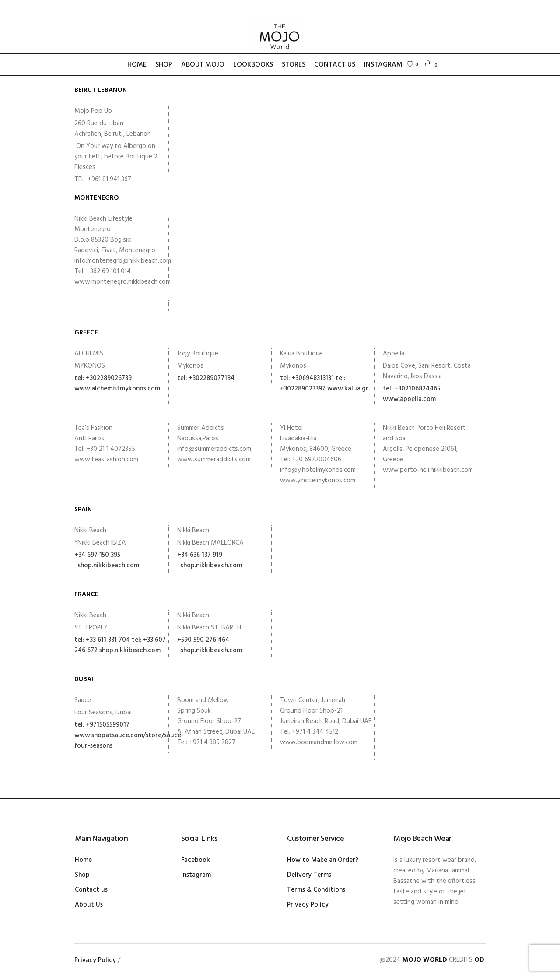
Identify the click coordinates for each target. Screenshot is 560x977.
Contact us (91, 890)
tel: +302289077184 (206, 378)
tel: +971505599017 (102, 725)
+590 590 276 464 (203, 640)
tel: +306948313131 (307, 378)
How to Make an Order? (323, 860)
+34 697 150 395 (97, 555)
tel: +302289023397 (313, 383)
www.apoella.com (409, 399)
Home (83, 860)
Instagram (196, 875)
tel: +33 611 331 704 (102, 640)
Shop (82, 875)
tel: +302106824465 (411, 389)
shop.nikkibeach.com (107, 566)
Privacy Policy (308, 905)
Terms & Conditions (316, 890)
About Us (89, 905)
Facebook (196, 860)
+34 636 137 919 (200, 555)
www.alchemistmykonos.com (117, 389)
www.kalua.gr (348, 389)
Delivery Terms (309, 875)
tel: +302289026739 (103, 378)
